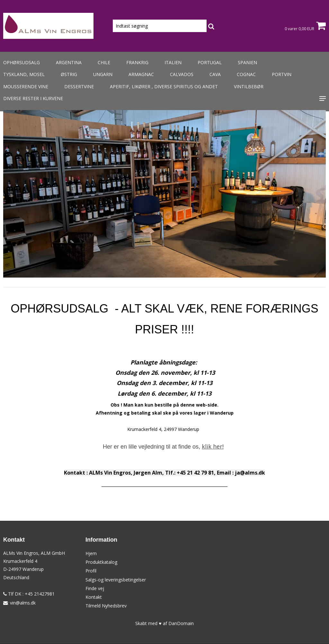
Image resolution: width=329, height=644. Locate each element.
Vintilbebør (249, 86)
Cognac (246, 74)
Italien (173, 62)
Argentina (69, 62)
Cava (215, 74)
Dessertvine (79, 86)
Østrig (69, 74)
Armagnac (141, 74)
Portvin (282, 74)
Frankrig (137, 62)
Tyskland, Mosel (24, 74)
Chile (104, 62)
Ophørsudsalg (22, 62)
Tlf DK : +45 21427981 (29, 594)
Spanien (247, 62)
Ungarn (103, 74)
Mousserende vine (26, 86)
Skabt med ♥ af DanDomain (164, 623)
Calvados (182, 74)
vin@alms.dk (23, 603)
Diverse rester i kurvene (33, 98)
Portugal (210, 62)
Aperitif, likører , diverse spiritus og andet (164, 86)
